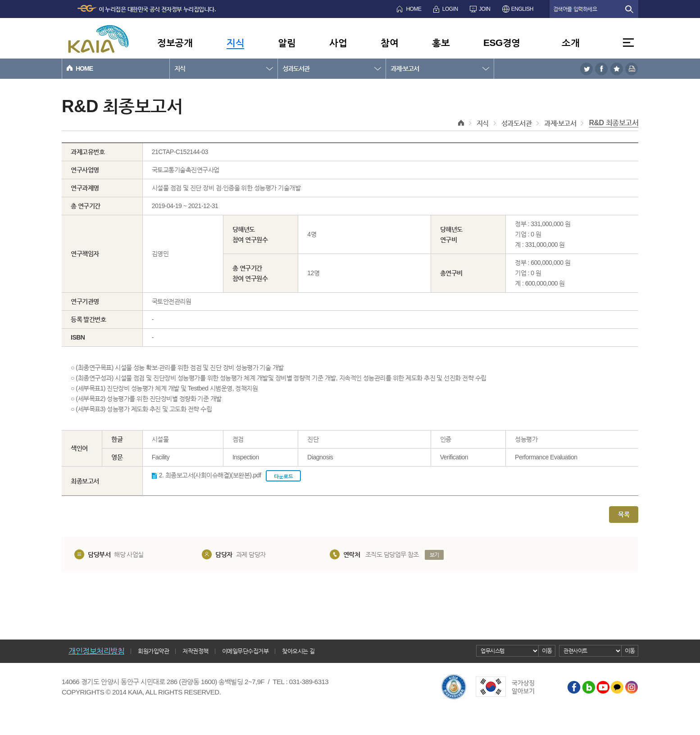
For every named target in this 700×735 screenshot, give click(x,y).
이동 (547, 651)
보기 (434, 555)
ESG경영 (502, 43)
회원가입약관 (153, 651)
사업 (338, 43)
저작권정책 (195, 651)
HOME (414, 9)
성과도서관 (296, 68)
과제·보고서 (405, 68)
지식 (235, 43)
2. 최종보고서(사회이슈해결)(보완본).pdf (230, 476)
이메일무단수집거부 (245, 651)
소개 (570, 43)
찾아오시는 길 (298, 651)
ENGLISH (522, 9)
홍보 (441, 43)
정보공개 (175, 43)
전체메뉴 (628, 43)
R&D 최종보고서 (614, 123)
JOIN (484, 9)
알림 (287, 43)
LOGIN (450, 9)
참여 (389, 43)
